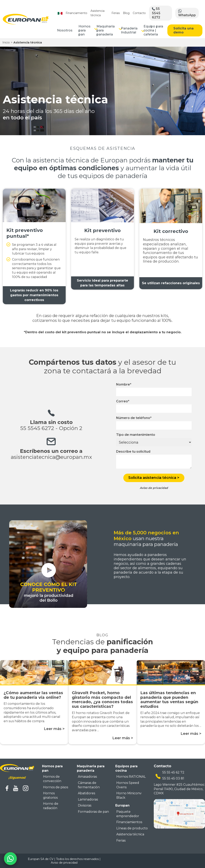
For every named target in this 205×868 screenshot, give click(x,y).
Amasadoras (87, 777)
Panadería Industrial (129, 30)
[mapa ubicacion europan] (179, 814)
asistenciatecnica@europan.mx (51, 457)
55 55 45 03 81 (173, 778)
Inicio (6, 42)
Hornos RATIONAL (131, 777)
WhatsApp (187, 13)
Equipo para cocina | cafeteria (153, 30)
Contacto (139, 13)
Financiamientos (129, 822)
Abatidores (86, 793)
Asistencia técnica (130, 834)
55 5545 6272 (156, 13)
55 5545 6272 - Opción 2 (51, 428)
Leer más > (54, 729)
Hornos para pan (84, 30)
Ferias (116, 13)
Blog (126, 13)
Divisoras (85, 805)
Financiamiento (76, 13)
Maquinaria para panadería (106, 30)
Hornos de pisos (56, 787)
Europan (122, 805)
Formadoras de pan (93, 812)
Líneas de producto (132, 828)
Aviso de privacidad (64, 863)
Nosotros (65, 30)
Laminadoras (88, 799)
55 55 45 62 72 (173, 772)
